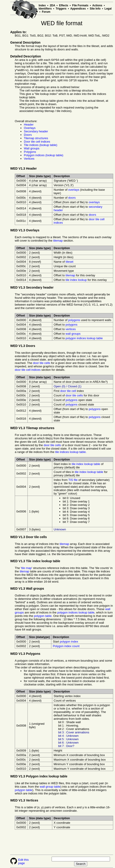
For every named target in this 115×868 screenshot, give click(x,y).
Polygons (30, 152)
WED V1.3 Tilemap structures (32, 428)
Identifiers (45, 9)
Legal (108, 9)
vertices (71, 329)
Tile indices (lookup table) (41, 145)
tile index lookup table (86, 464)
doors (72, 198)
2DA (52, 5)
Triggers (61, 9)
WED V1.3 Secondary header (32, 287)
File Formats (80, 5)
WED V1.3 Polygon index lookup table (39, 776)
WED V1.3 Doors (23, 346)
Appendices (78, 9)
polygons (74, 320)
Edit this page (23, 861)
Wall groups (32, 148)
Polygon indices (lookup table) (44, 155)
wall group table (50, 787)
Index (42, 5)
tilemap (58, 241)
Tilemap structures (36, 138)
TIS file (73, 480)
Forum (46, 12)
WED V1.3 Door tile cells (29, 537)
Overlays (30, 128)
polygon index (69, 642)
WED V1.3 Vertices (24, 800)
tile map (27, 568)
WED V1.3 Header (24, 168)
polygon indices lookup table (84, 338)
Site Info (95, 9)
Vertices (29, 159)
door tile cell (68, 391)
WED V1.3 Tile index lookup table (35, 561)
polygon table (24, 790)
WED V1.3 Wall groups (27, 589)
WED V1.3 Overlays (25, 230)
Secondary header (36, 131)
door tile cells (42, 363)
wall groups (73, 334)
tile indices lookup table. (71, 452)
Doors (28, 135)
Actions (97, 5)
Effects (64, 5)
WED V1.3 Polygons (25, 654)
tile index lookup (76, 280)
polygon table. (43, 616)
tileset (70, 262)
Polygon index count (66, 646)
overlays (74, 190)
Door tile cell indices (37, 142)
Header (29, 125)
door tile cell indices (28, 370)
